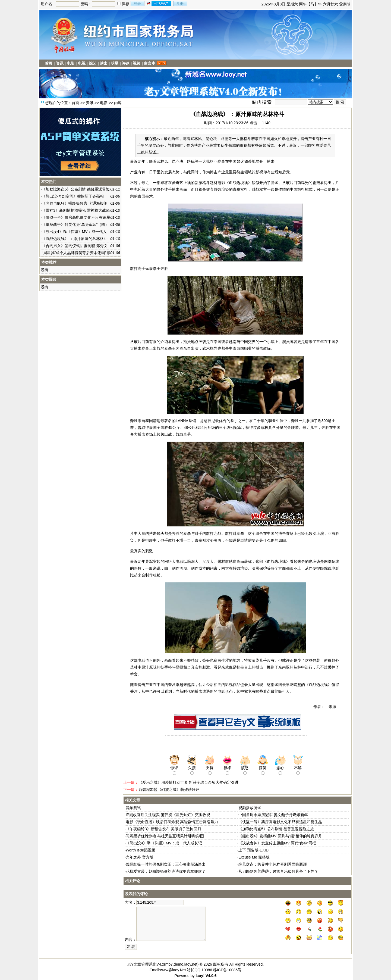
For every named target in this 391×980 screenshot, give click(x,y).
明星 (115, 63)
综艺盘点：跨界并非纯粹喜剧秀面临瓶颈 (273, 864)
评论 (126, 63)
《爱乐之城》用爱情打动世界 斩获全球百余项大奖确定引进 (188, 782)
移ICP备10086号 (227, 970)
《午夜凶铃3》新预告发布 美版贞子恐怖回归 (163, 829)
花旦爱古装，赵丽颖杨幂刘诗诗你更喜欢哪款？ (166, 871)
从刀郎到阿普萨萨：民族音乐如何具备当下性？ (278, 871)
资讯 (60, 63)
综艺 (93, 63)
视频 (137, 63)
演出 (104, 63)
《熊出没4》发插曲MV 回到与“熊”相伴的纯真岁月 (280, 836)
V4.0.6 (211, 976)
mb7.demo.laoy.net (181, 964)
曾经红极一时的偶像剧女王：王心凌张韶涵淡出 (166, 864)
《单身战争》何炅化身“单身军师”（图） (75, 224)
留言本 (150, 63)
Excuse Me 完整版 (254, 857)
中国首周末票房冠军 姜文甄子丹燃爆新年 (273, 815)
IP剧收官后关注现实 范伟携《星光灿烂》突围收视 (168, 815)
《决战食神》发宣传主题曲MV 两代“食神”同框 (277, 843)
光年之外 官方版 (140, 857)
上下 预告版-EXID (253, 850)
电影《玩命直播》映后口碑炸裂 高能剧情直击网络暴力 (172, 822)
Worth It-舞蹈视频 (141, 850)
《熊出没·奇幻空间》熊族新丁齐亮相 (73, 196)
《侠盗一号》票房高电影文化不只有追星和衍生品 (280, 822)
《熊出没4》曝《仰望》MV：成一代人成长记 (164, 843)
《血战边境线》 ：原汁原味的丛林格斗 (75, 239)
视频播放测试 (250, 808)
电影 (71, 63)
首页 (49, 63)
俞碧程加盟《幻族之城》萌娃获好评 (169, 789)
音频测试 (133, 808)
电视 (82, 63)
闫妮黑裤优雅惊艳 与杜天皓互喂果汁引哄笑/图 (165, 836)
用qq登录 (159, 4)
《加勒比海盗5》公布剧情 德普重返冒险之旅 (276, 829)
